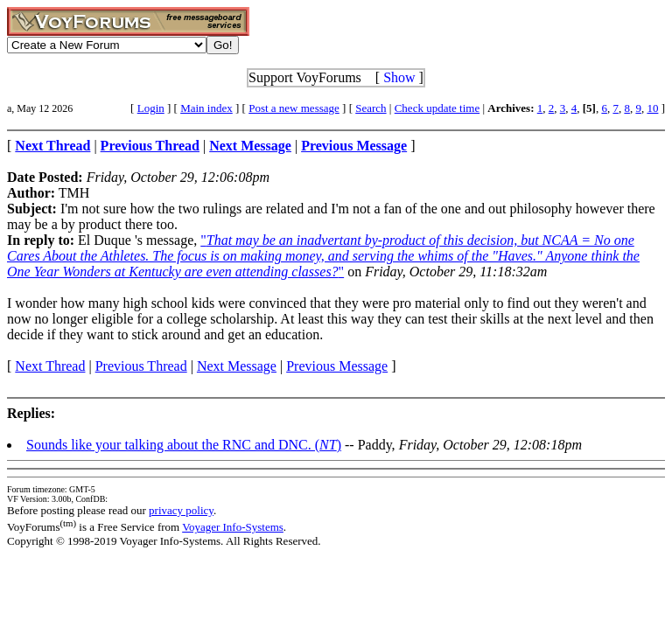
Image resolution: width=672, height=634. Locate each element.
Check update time (437, 108)
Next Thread (50, 366)
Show (399, 77)
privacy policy (181, 510)
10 (652, 108)
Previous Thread (141, 366)
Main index (206, 108)
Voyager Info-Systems (233, 527)
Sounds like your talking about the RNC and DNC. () (184, 445)
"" (323, 256)
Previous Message (337, 366)
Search (371, 108)
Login (151, 108)
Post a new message (294, 108)
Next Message (237, 366)
